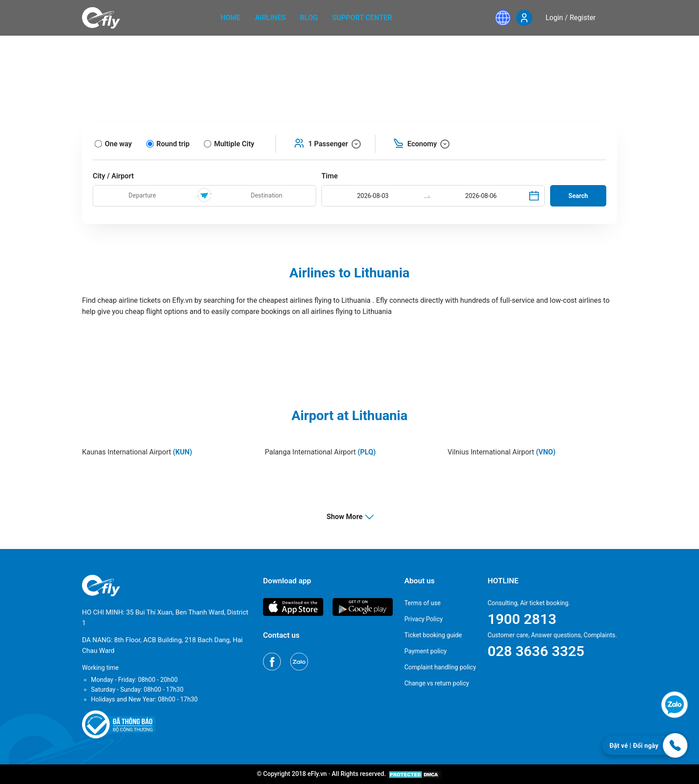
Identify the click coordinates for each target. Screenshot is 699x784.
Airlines (270, 18)
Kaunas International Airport (137, 452)
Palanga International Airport (320, 452)
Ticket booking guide (433, 635)
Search (578, 196)
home (231, 18)
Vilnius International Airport (502, 452)
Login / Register (571, 18)
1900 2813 (522, 619)
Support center (362, 18)
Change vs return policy (437, 683)
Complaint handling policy (440, 667)
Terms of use (423, 603)
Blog (309, 18)
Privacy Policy (424, 619)
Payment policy (426, 651)
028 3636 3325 (536, 651)
